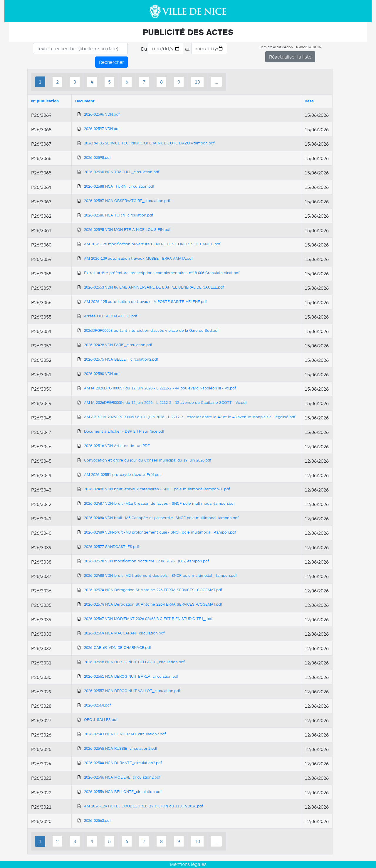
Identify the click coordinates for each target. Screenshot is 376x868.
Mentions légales (188, 864)
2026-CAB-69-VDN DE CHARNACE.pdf (117, 647)
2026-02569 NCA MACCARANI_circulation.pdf (124, 633)
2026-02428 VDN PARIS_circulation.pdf (118, 345)
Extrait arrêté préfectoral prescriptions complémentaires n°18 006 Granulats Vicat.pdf (162, 273)
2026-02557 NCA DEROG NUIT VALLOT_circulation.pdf (132, 691)
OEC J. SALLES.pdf (101, 719)
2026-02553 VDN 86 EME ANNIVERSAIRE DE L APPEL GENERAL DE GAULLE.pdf (154, 287)
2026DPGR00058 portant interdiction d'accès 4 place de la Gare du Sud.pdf (151, 330)
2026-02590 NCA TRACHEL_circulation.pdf (122, 172)
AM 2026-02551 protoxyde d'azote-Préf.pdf (122, 474)
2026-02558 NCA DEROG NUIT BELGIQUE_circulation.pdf (134, 662)
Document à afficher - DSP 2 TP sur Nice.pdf (124, 431)
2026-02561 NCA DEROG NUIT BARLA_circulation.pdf (131, 676)
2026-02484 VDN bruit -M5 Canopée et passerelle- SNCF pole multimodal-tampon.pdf (161, 518)
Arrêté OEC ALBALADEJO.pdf (111, 316)
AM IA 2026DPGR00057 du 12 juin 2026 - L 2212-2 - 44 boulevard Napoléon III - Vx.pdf (160, 388)
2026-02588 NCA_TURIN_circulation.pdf (119, 186)
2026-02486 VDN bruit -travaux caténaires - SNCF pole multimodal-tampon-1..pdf (157, 489)
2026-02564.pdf (97, 705)
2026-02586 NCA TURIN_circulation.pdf (119, 215)
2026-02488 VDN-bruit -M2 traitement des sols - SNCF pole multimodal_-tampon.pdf (160, 575)
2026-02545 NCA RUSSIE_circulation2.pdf (121, 748)
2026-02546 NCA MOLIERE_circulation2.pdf (122, 777)
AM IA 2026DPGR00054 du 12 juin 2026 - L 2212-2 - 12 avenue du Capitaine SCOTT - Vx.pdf (165, 402)
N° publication (45, 101)
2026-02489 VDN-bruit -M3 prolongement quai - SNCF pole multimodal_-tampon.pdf (160, 532)
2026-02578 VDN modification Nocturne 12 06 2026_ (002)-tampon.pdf (146, 561)
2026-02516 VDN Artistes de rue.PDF (117, 446)
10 (197, 82)
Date (309, 101)
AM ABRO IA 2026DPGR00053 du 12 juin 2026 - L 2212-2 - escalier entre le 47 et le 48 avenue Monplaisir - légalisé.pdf (190, 417)
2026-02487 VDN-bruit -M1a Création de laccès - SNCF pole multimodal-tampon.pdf (159, 503)
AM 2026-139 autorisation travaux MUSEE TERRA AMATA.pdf (138, 258)
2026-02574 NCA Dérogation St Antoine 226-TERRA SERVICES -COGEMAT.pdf (153, 590)
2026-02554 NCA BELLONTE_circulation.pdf (123, 792)
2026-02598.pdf (97, 157)
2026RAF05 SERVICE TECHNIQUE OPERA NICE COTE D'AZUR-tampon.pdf (149, 143)
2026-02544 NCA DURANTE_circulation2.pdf (123, 763)
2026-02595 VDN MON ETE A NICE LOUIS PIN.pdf (127, 229)
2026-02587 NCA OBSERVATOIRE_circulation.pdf (127, 201)
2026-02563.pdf (97, 820)
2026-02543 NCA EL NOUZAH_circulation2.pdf (125, 734)
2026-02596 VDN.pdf (102, 114)
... (216, 82)
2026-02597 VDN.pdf (102, 129)
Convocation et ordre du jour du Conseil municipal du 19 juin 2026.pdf (148, 460)
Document (85, 101)
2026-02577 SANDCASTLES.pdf (111, 547)
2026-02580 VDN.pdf (102, 374)
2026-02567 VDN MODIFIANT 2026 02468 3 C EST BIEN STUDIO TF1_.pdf (148, 619)
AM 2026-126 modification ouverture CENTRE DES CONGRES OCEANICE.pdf (152, 244)
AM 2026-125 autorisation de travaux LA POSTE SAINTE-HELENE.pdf (145, 301)
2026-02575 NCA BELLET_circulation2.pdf (121, 359)
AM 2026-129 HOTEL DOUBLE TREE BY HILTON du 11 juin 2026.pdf (143, 806)
